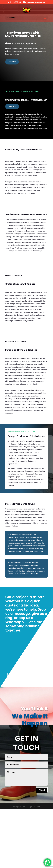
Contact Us (12, 62)
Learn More (12, 106)
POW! (42, 790)
